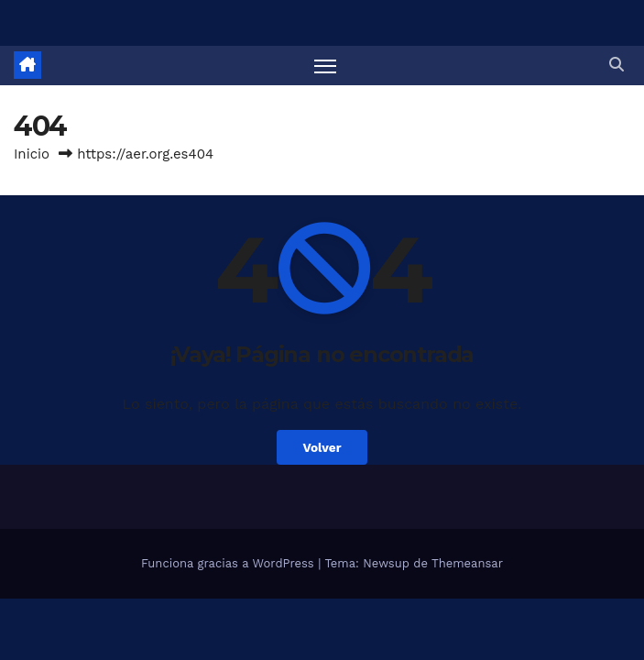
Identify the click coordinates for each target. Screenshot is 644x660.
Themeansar (467, 563)
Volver (322, 447)
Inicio (32, 154)
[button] (617, 65)
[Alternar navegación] (325, 66)
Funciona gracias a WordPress (229, 563)
